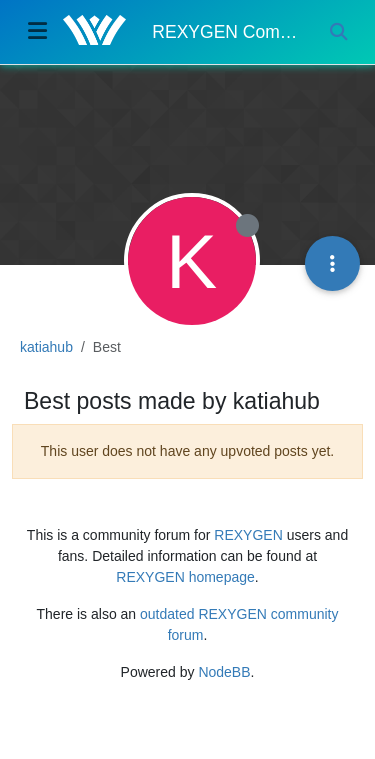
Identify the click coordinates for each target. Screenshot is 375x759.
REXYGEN (248, 535)
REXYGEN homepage (185, 577)
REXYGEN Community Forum (225, 32)
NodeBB (224, 672)
